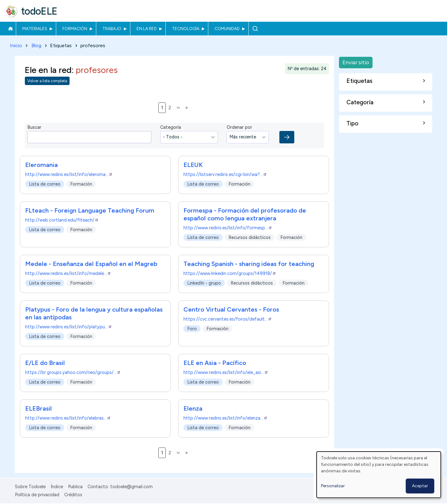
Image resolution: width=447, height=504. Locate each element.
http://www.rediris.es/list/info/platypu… (69, 327)
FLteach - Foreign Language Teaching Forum (90, 210)
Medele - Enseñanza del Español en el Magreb (91, 264)
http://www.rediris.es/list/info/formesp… (228, 228)
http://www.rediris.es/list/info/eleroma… (69, 174)
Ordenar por (239, 128)
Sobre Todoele (30, 487)
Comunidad (227, 29)
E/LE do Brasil (45, 363)
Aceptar (420, 486)
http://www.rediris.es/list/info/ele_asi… (226, 372)
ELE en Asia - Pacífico (215, 363)
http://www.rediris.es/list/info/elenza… (226, 418)
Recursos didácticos (250, 237)
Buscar (255, 29)
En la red (147, 29)
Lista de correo (45, 184)
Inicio (10, 29)
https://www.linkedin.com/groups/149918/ (230, 273)
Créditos (73, 495)
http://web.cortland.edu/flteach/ (62, 220)
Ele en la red (48, 70)
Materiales (35, 29)
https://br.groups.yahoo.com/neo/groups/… (73, 372)
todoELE (39, 11)
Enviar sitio (356, 62)
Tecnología (186, 29)
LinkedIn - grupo (204, 283)
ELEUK (193, 165)
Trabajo (112, 29)
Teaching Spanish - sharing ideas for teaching (249, 264)
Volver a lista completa (47, 81)
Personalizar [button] (333, 486)
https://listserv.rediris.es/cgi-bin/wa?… (225, 174)
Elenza (193, 408)
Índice (57, 487)
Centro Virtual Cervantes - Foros (231, 309)
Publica (75, 487)
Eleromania (41, 165)
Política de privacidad (37, 495)
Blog (36, 45)
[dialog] (379, 475)
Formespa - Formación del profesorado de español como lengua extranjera (245, 214)
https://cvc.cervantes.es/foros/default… (228, 319)
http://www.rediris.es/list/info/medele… (68, 273)
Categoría (171, 128)
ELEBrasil (38, 408)
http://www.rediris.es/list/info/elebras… (68, 418)
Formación (75, 29)
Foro (192, 329)
